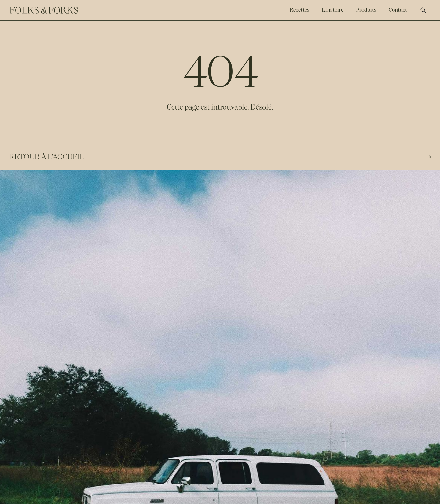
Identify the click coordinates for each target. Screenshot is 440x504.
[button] (424, 10)
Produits (366, 10)
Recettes (300, 10)
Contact (398, 10)
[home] (44, 10)
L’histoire (333, 10)
